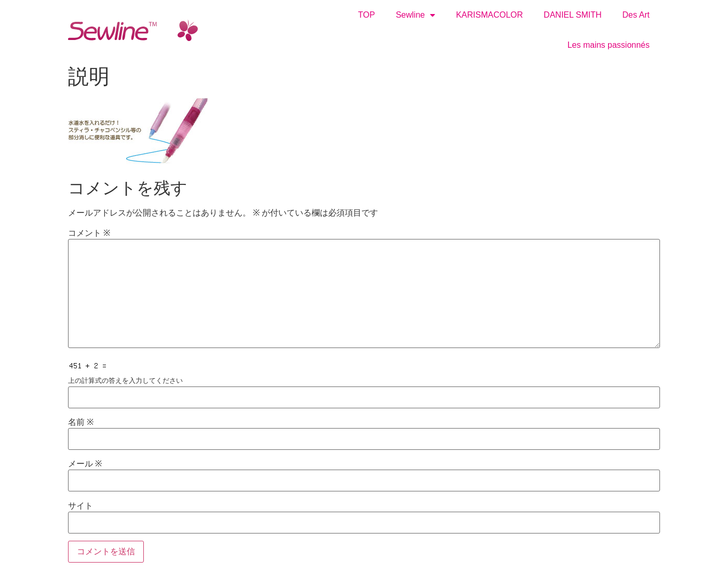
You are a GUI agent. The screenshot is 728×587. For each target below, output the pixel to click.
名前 (81, 422)
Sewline (415, 15)
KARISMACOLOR (489, 15)
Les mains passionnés (609, 45)
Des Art (636, 15)
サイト (80, 506)
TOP (367, 15)
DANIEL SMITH (572, 15)
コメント (89, 233)
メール (85, 464)
